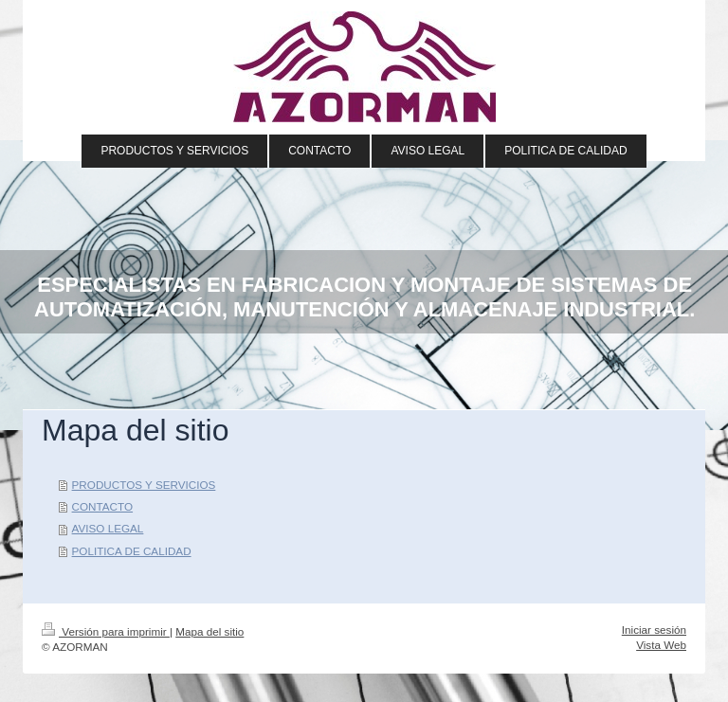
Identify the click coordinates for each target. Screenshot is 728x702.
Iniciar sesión (654, 630)
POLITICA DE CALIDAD (132, 551)
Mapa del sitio (209, 631)
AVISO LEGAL (108, 528)
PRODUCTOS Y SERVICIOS (144, 485)
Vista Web (661, 645)
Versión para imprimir (106, 631)
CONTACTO (103, 506)
